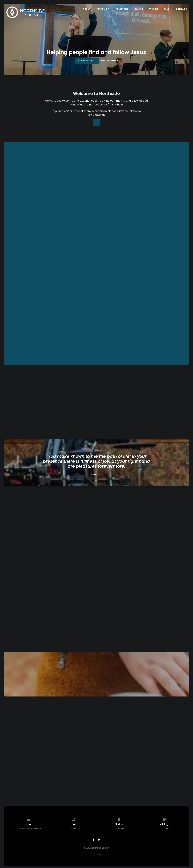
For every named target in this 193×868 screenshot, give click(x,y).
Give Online (164, 828)
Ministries (122, 9)
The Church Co (96, 854)
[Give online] (164, 819)
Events (139, 9)
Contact (181, 9)
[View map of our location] (119, 819)
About (87, 9)
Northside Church (119, 828)
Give (167, 9)
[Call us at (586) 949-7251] (74, 819)
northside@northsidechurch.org (29, 828)
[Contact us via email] (29, 819)
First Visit (103, 9)
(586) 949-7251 (74, 828)
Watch (154, 9)
